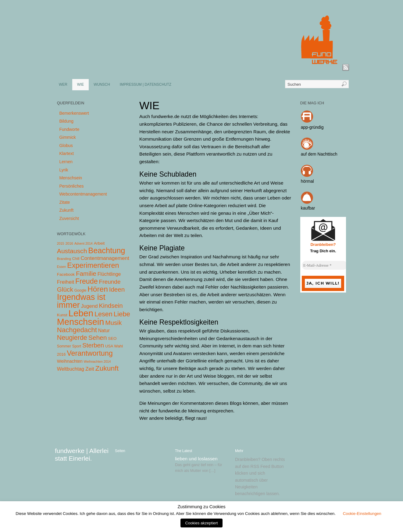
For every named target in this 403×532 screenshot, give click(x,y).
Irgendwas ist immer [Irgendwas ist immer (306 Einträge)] (81, 301)
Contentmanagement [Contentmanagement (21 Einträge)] (105, 258)
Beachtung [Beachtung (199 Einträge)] (107, 250)
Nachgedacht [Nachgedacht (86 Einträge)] (77, 330)
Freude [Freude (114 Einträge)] (87, 281)
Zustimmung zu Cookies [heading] (201, 507)
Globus (66, 146)
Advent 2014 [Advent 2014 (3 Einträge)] (84, 243)
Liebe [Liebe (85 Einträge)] (122, 314)
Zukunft (66, 210)
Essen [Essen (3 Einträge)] (62, 267)
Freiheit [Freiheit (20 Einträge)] (66, 282)
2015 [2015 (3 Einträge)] (61, 243)
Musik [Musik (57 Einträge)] (113, 323)
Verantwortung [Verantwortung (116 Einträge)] (90, 353)
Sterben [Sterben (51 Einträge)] (93, 345)
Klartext (66, 153)
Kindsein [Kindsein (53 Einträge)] (111, 306)
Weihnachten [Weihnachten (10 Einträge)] (70, 361)
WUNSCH (102, 84)
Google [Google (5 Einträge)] (80, 290)
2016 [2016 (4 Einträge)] (69, 243)
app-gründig (312, 127)
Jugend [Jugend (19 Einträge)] (89, 306)
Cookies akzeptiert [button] (202, 523)
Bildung (66, 121)
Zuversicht (69, 218)
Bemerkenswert (74, 113)
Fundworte (69, 129)
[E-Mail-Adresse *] (325, 265)
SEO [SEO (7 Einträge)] (112, 338)
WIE (80, 84)
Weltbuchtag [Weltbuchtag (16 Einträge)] (71, 369)
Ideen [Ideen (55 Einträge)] (117, 289)
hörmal (307, 181)
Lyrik (64, 170)
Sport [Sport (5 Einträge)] (77, 346)
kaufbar (308, 208)
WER (63, 84)
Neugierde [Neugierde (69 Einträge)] (72, 338)
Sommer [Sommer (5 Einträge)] (64, 346)
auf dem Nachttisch (319, 154)
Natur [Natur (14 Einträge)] (104, 331)
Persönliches (71, 186)
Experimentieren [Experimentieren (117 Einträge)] (93, 265)
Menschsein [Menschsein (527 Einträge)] (81, 322)
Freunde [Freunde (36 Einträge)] (110, 282)
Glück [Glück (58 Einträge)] (65, 289)
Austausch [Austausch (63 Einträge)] (72, 251)
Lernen (66, 162)
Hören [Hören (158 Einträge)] (98, 289)
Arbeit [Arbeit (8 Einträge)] (99, 243)
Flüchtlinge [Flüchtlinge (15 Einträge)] (109, 274)
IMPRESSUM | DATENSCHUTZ (146, 84)
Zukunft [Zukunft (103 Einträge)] (107, 368)
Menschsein (71, 178)
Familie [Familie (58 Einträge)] (86, 273)
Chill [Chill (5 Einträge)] (76, 259)
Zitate (64, 202)
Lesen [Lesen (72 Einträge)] (103, 314)
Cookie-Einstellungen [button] (362, 514)
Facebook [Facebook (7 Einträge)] (66, 274)
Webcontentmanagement (83, 194)
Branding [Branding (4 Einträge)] (64, 259)
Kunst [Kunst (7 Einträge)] (62, 315)
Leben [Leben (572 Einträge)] (81, 313)
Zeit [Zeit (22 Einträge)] (90, 369)
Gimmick (67, 137)
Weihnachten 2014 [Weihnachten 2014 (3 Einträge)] (97, 361)
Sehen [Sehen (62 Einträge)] (98, 338)
